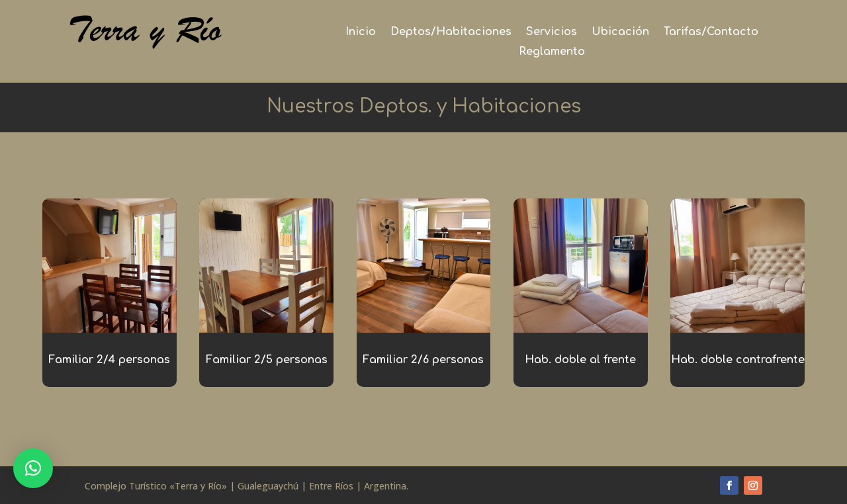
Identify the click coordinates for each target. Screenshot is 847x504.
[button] (33, 468)
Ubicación (620, 32)
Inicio (361, 32)
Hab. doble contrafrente (738, 360)
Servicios (552, 32)
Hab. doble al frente (580, 360)
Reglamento (552, 52)
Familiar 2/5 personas (267, 360)
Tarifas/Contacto (711, 32)
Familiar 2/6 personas (423, 360)
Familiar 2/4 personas (109, 360)
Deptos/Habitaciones (451, 32)
